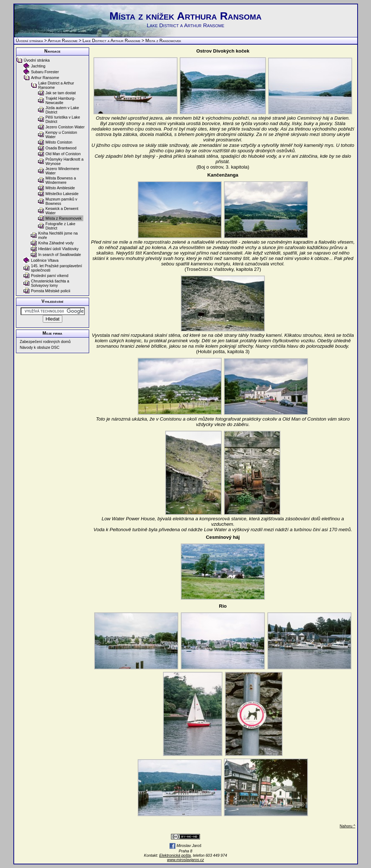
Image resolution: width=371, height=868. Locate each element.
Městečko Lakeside (62, 194)
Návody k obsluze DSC (40, 347)
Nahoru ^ (348, 826)
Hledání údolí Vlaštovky (59, 249)
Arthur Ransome (63, 41)
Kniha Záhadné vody (56, 243)
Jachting (38, 66)
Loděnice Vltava (45, 260)
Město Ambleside (60, 188)
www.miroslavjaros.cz (185, 860)
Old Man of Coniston (63, 154)
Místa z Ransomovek (64, 218)
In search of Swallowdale (60, 255)
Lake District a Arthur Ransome (112, 41)
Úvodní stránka (30, 41)
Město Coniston (59, 142)
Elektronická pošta (175, 855)
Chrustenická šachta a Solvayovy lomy (50, 283)
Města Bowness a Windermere (61, 180)
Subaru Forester (45, 72)
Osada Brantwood (61, 148)
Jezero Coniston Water (65, 127)
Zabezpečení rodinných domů (45, 342)
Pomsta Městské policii (51, 291)
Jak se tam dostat (61, 93)
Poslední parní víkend (50, 276)
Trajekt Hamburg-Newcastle (61, 100)
